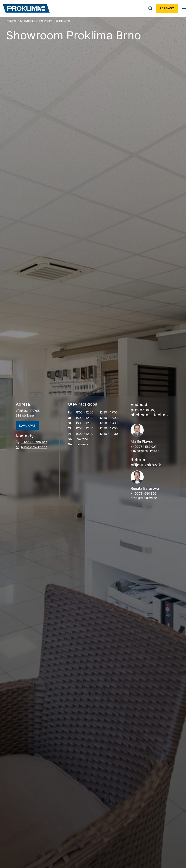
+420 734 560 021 (144, 447)
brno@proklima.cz (31, 447)
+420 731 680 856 (32, 442)
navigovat (27, 426)
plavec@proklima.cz (145, 451)
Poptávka (167, 8)
